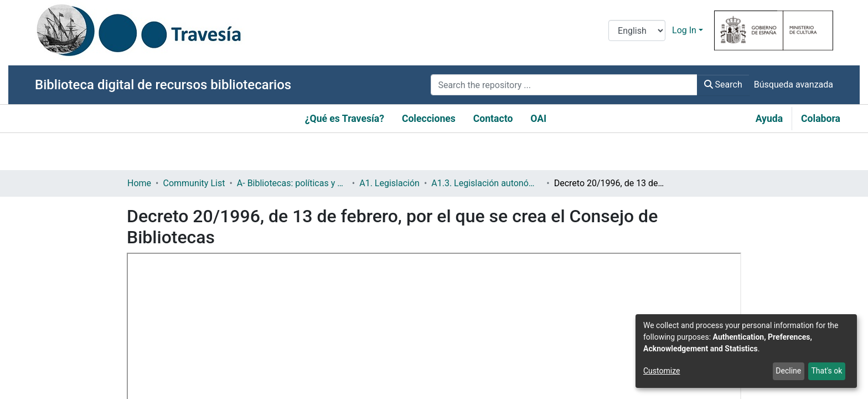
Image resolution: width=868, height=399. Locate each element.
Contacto (493, 119)
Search (723, 85)
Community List (194, 183)
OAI (538, 119)
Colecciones (429, 119)
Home (139, 183)
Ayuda (769, 119)
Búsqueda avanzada (794, 85)
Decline (788, 371)
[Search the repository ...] (564, 85)
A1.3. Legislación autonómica (487, 183)
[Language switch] (637, 30)
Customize (662, 371)
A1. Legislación (389, 183)
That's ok (826, 371)
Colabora (821, 119)
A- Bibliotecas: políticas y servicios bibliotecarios (292, 183)
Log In (684, 30)
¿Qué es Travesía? (345, 119)
